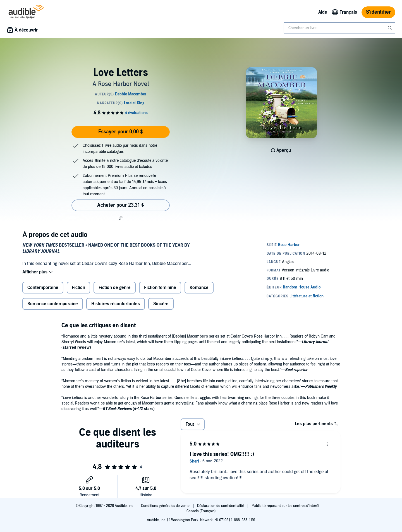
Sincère (161, 304)
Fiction (78, 288)
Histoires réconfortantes (116, 304)
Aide (323, 12)
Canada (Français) (201, 511)
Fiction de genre (115, 288)
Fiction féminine (160, 288)
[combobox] (339, 28)
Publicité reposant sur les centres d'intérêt (286, 506)
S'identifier (378, 12)
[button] (121, 218)
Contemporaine (43, 288)
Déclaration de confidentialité (221, 506)
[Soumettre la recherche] (390, 28)
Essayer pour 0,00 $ (121, 132)
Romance (199, 288)
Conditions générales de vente (166, 506)
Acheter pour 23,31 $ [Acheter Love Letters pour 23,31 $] (121, 205)
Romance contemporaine (53, 304)
